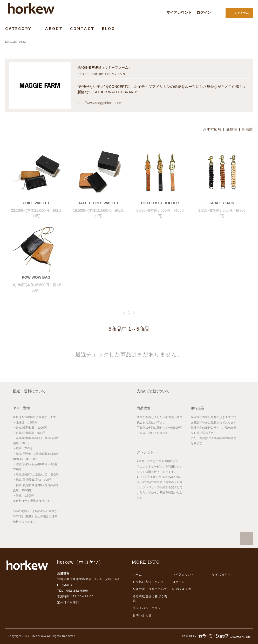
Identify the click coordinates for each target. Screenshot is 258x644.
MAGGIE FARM (15, 42)
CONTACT (82, 29)
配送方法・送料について (150, 589)
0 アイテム (239, 12)
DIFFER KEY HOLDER (160, 203)
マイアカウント (179, 12)
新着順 (247, 129)
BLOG (108, 29)
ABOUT (54, 29)
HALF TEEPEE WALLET (98, 203)
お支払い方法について (148, 582)
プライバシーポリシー (148, 608)
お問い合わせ (142, 615)
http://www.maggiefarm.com (100, 103)
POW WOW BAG (36, 277)
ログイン (204, 12)
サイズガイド (221, 575)
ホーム (137, 575)
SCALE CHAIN (222, 203)
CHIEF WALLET (36, 203)
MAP (67, 585)
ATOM (187, 589)
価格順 (232, 129)
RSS (176, 589)
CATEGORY (21, 29)
